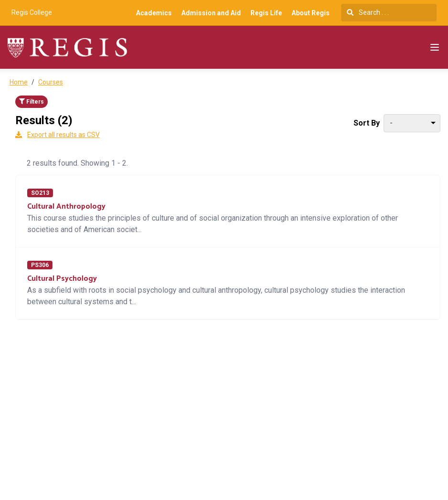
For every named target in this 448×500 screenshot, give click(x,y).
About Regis (311, 13)
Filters (31, 102)
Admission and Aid (211, 13)
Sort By (367, 123)
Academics (154, 13)
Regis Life (266, 13)
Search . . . (368, 12)
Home (19, 82)
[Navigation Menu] (435, 47)
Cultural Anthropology (66, 207)
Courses (51, 82)
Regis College (32, 12)
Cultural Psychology (62, 279)
